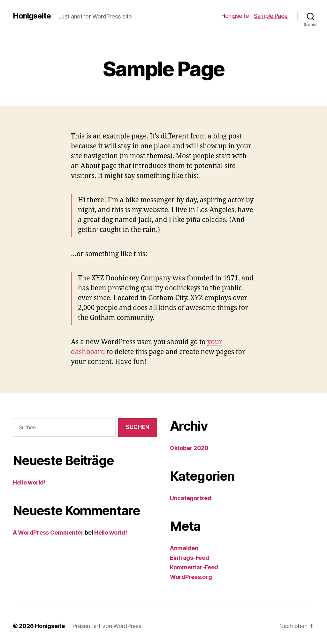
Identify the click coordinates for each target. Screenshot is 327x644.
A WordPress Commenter (48, 533)
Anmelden (184, 548)
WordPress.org (191, 577)
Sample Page (271, 16)
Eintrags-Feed (190, 558)
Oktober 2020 (189, 448)
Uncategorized (191, 498)
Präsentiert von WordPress (107, 626)
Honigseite (32, 16)
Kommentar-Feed (194, 567)
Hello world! (29, 482)
